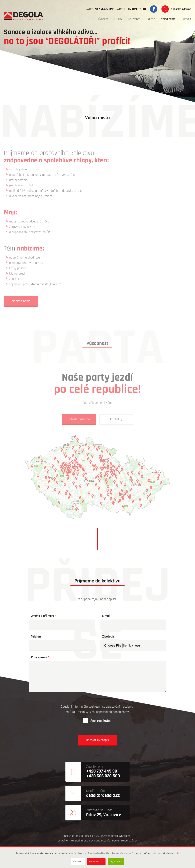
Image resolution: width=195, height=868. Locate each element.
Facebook (154, 9)
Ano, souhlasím (101, 721)
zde (177, 853)
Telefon (36, 637)
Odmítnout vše (96, 862)
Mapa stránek (129, 841)
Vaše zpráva (39, 658)
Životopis (108, 637)
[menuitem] (103, 19)
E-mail (106, 616)
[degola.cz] (24, 16)
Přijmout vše (116, 862)
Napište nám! (21, 301)
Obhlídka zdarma (181, 9)
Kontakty (116, 419)
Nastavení (78, 862)
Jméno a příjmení (43, 616)
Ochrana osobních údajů (105, 841)
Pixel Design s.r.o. (79, 841)
